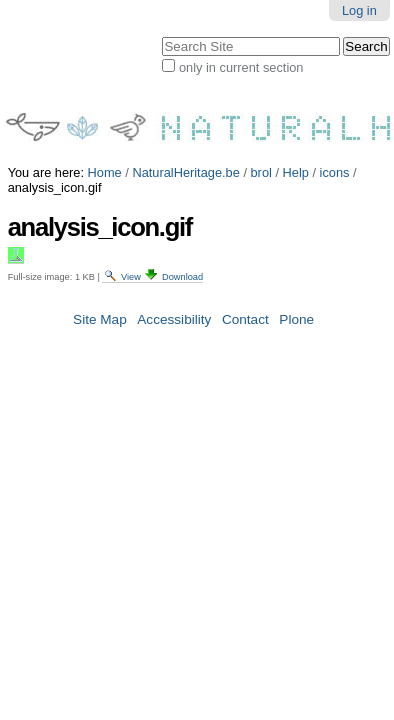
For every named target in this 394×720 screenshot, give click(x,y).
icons (335, 158)
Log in (335, 19)
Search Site (2, 63)
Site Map (100, 305)
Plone (296, 305)
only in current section (207, 114)
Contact (245, 305)
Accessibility (174, 305)
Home (105, 158)
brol (261, 158)
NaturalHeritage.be (185, 158)
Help (296, 158)
